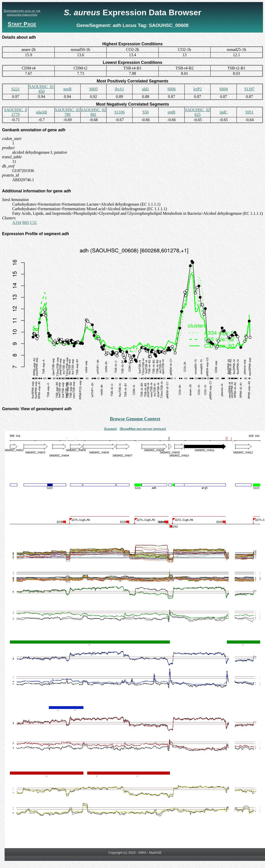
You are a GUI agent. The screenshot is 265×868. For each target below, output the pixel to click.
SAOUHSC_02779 (16, 112)
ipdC (223, 112)
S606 (172, 89)
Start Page (22, 24)
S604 (224, 89)
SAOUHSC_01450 (42, 89)
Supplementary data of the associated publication (22, 12)
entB (171, 112)
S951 (249, 112)
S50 (146, 112)
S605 (93, 89)
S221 (16, 89)
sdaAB (41, 112)
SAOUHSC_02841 (93, 112)
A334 (17, 223)
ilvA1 (120, 89)
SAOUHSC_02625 (197, 112)
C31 (33, 223)
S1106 (120, 112)
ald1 (145, 89)
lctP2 (197, 89)
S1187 (249, 89)
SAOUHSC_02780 (68, 112)
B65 (26, 223)
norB (67, 89)
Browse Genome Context (135, 419)
